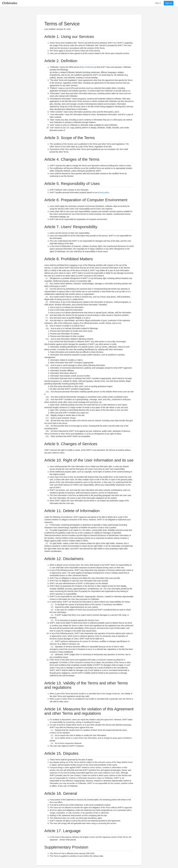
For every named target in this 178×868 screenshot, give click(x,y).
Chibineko (10, 3)
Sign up (169, 3)
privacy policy (104, 192)
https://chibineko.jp (88, 67)
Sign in (158, 3)
